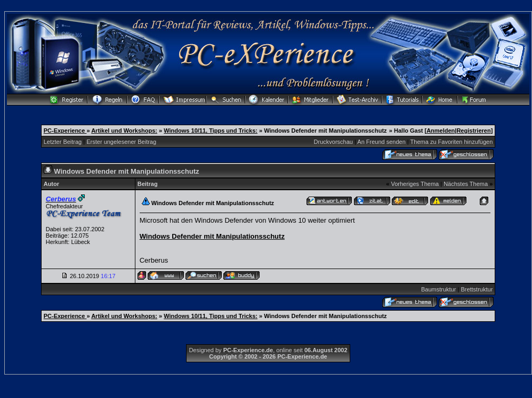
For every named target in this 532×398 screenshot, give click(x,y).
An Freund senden (381, 142)
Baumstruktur (438, 289)
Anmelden (441, 131)
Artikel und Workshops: (124, 131)
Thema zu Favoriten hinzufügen (452, 142)
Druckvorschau (333, 142)
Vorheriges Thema (415, 184)
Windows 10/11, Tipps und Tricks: (211, 131)
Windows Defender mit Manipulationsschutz (212, 236)
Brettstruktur (477, 289)
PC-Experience (65, 131)
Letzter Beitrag (63, 142)
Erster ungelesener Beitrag (121, 142)
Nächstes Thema (466, 184)
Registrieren (473, 131)
